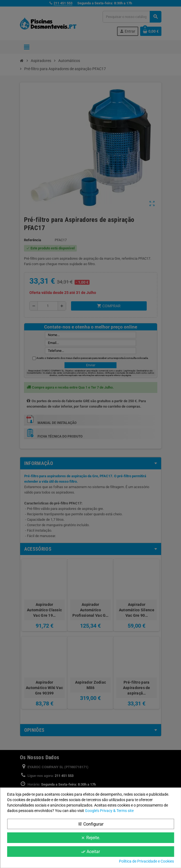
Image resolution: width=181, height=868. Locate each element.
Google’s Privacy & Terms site (109, 811)
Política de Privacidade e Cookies (146, 861)
